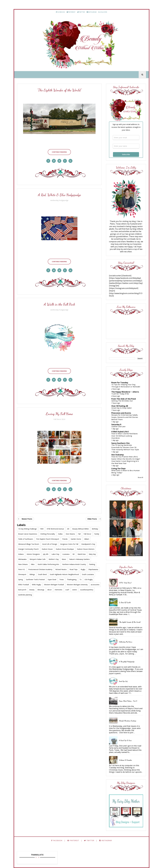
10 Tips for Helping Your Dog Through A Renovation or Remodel (126, 386)
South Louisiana (88, 574)
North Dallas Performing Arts (48, 564)
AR (68, 529)
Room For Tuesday (120, 383)
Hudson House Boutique (65, 549)
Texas (62, 579)
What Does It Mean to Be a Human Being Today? (126, 472)
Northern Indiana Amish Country (74, 564)
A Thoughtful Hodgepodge (127, 662)
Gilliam (87, 539)
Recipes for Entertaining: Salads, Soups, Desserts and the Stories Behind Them (125, 417)
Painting (92, 564)
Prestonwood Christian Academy (40, 569)
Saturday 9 (116, 425)
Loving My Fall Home (59, 414)
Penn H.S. (22, 569)
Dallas (60, 534)
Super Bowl (52, 579)
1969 (42, 529)
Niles (33, 564)
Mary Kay (92, 554)
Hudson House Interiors (86, 549)
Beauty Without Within (81, 529)
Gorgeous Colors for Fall (69, 544)
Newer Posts (27, 519)
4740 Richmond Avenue (55, 529)
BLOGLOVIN (103, 12)
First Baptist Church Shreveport (48, 539)
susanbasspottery (87, 590)
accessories (95, 585)
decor (50, 590)
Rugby (83, 569)
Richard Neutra (61, 569)
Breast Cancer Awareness (28, 534)
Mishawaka (22, 559)
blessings (41, 590)
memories (59, 590)
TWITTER (81, 12)
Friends (65, 539)
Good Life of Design (50, 544)
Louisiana (66, 554)
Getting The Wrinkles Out (122, 401)
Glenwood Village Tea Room (29, 544)
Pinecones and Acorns (121, 413)
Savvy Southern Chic (121, 443)
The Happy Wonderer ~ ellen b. (125, 392)
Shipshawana (93, 569)
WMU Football (23, 585)
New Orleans (23, 564)
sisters (75, 590)
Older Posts (92, 519)
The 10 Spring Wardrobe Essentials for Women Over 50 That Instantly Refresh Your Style (125, 447)
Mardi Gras (82, 554)
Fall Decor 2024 (59, 419)
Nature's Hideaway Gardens (79, 559)
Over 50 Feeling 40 (120, 406)
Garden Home (76, 539)
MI (74, 554)
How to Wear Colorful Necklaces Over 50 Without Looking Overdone (125, 436)
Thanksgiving (72, 579)
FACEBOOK (60, 12)
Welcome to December (125, 760)
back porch (22, 590)
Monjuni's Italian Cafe (38, 559)
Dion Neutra (70, 534)
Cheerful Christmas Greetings (128, 721)
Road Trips (74, 569)
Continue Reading (59, 152)
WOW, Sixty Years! (125, 583)
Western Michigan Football (54, 585)
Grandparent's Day (88, 544)
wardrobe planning (25, 595)
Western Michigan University (77, 585)
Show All (140, 477)
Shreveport (22, 574)
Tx (80, 579)
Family (97, 534)
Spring (20, 579)
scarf (67, 590)
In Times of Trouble (125, 602)
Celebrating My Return (126, 642)
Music (64, 559)
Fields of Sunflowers (26, 539)
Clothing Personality (48, 534)
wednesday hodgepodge (59, 200)
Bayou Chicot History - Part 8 (128, 701)
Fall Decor (87, 534)
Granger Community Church (28, 549)
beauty (32, 590)
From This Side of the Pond (124, 399)
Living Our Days (118, 468)
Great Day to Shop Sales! (121, 408)
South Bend (42, 574)
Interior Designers (33, 554)
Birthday (95, 529)
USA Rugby (89, 579)
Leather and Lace (118, 426)
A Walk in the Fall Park (59, 304)
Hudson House (47, 549)
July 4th (46, 554)
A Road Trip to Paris (125, 740)
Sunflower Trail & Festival (35, 579)
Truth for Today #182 (120, 394)
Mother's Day (54, 559)
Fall (79, 534)
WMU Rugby (36, 585)
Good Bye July (123, 681)
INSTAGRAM (92, 12)
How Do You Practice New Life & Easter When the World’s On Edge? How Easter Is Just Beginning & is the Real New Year (126, 460)
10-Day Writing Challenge (27, 529)
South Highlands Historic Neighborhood (64, 574)
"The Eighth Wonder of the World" (59, 90)
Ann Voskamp (118, 455)
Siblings (32, 574)
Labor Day (55, 554)
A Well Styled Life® (120, 432)
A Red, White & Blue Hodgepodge (59, 195)
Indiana (21, 554)
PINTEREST (71, 12)
